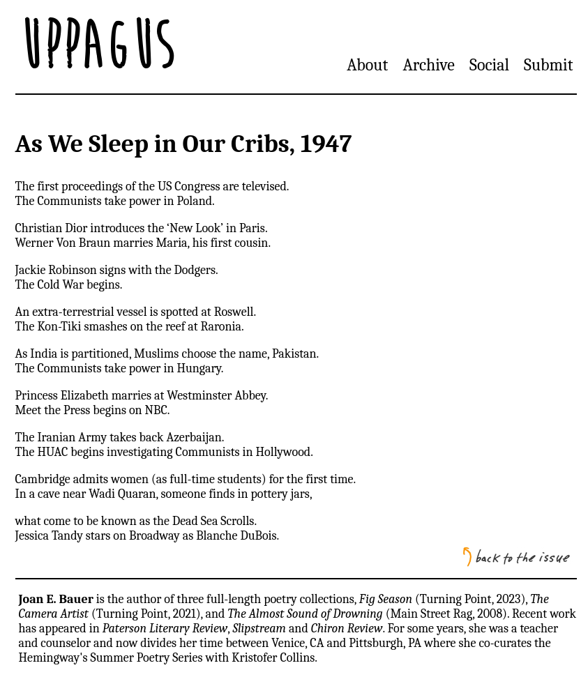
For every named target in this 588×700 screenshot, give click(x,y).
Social (489, 65)
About (367, 65)
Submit (548, 65)
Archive (428, 65)
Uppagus (96, 47)
